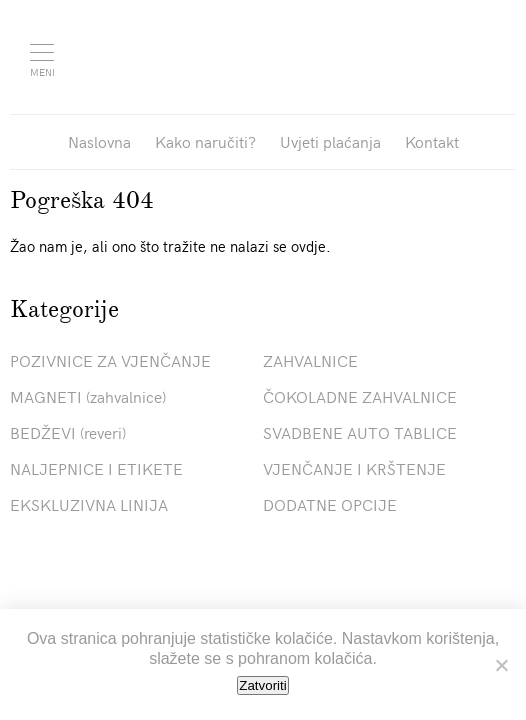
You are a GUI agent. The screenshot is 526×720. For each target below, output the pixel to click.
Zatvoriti (262, 685)
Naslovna (99, 141)
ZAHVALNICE (310, 360)
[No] (501, 665)
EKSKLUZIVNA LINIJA (89, 504)
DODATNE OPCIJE (330, 504)
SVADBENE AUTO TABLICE (360, 432)
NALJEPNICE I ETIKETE (96, 468)
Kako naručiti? (205, 141)
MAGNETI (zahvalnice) (88, 396)
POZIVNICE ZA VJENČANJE (110, 360)
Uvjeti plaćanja (330, 141)
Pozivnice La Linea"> (278, 55)
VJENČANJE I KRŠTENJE (354, 468)
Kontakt (432, 141)
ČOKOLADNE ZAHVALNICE (360, 396)
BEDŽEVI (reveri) (68, 432)
